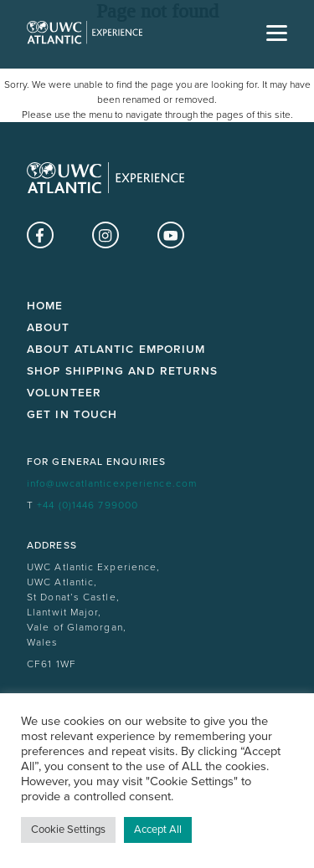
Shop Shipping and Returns (123, 371)
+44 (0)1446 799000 (88, 505)
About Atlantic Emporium (116, 350)
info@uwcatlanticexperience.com (112, 483)
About (49, 328)
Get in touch (72, 415)
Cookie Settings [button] (68, 830)
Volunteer (64, 393)
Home (45, 306)
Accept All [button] (158, 830)
